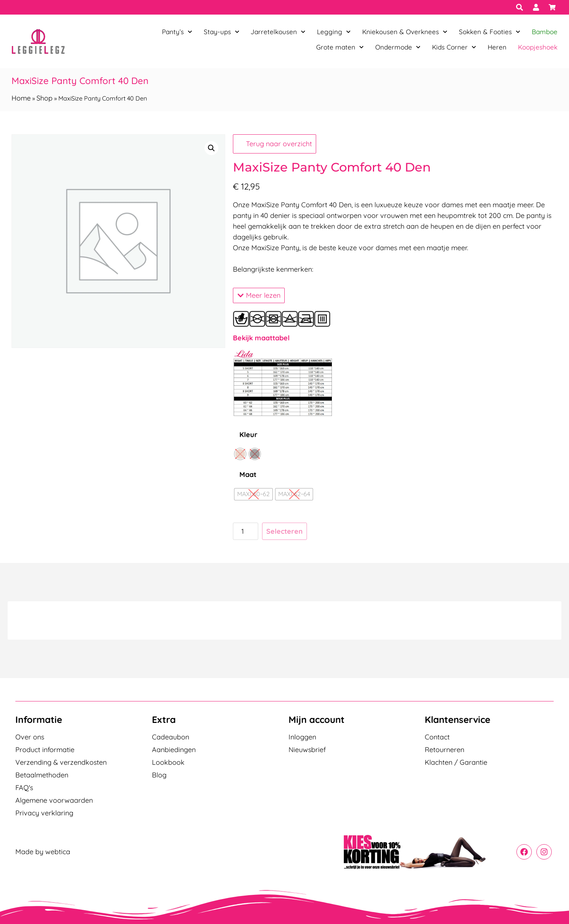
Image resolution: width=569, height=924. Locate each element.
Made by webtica (43, 852)
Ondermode (398, 47)
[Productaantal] (245, 531)
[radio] (240, 454)
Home (21, 98)
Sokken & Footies (490, 32)
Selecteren (284, 531)
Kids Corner (454, 47)
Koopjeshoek (538, 47)
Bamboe (545, 32)
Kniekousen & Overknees (405, 32)
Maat (248, 474)
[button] (211, 148)
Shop (45, 98)
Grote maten (340, 47)
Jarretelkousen (278, 32)
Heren (497, 47)
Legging (334, 32)
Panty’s (177, 32)
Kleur (248, 435)
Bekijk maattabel (261, 338)
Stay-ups (222, 32)
